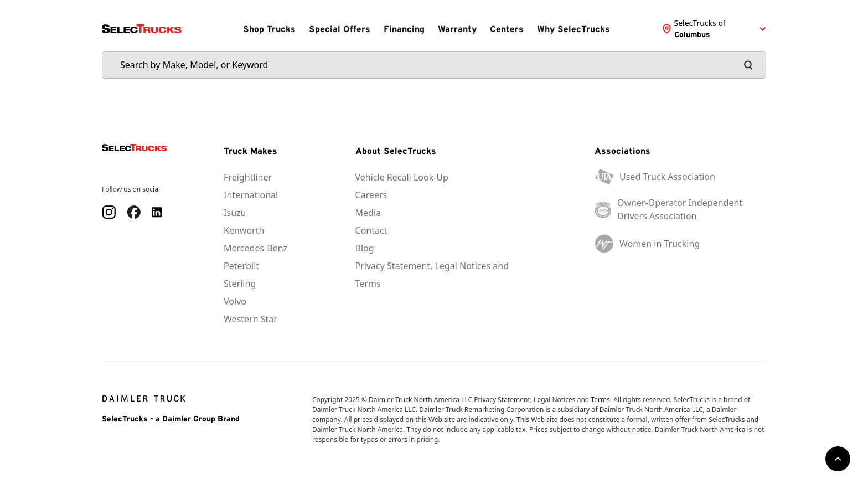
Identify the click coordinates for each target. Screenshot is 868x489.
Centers (507, 29)
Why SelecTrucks (573, 29)
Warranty (457, 29)
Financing (404, 29)
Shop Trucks (269, 29)
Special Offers (340, 29)
